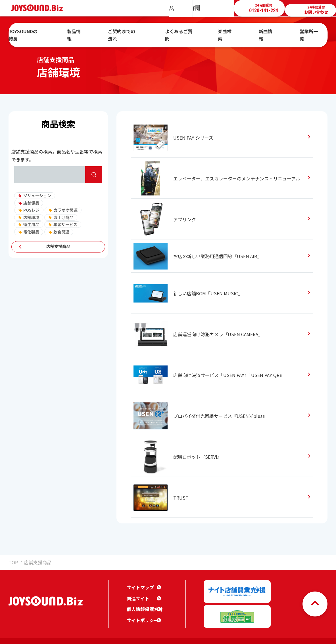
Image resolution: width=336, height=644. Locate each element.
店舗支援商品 (58, 247)
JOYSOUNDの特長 (53, 32)
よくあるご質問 (183, 32)
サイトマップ (139, 582)
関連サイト (137, 594)
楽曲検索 (222, 32)
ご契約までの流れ (136, 32)
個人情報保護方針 (143, 604)
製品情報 (95, 32)
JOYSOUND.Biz (40, 8)
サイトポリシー (141, 615)
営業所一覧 (290, 32)
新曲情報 (255, 32)
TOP (12, 562)
